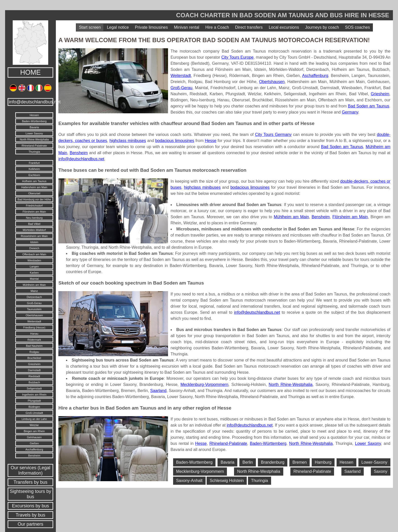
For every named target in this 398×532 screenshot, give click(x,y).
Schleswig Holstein (227, 481)
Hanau (34, 334)
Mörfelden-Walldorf (34, 230)
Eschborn (34, 175)
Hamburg (323, 462)
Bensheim (34, 456)
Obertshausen (34, 315)
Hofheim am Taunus (34, 181)
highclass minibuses (128, 141)
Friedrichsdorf (34, 206)
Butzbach (34, 382)
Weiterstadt (34, 321)
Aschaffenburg (34, 449)
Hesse (211, 141)
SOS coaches (357, 27)
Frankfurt (34, 163)
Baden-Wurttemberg (194, 462)
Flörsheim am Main (34, 212)
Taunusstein (34, 309)
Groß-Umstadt (34, 413)
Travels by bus (30, 515)
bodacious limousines (175, 141)
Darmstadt (34, 370)
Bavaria (34, 127)
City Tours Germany (273, 135)
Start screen (90, 27)
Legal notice (118, 27)
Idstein (34, 242)
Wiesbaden (34, 260)
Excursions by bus (30, 506)
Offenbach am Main (34, 254)
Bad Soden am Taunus (369, 106)
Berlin (248, 462)
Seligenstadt (34, 388)
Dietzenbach (34, 297)
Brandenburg (273, 462)
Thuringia (34, 152)
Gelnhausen (34, 437)
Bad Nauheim (34, 346)
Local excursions (284, 27)
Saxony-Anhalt (189, 481)
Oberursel (34, 193)
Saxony (381, 471)
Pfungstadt (34, 401)
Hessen (34, 115)
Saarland (158, 391)
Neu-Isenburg (34, 218)
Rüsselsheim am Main (34, 236)
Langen (34, 267)
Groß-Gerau (34, 303)
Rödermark (34, 340)
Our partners (30, 524)
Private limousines (151, 27)
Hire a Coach (217, 27)
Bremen (300, 462)
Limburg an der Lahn (34, 419)
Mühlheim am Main (34, 285)
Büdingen (34, 407)
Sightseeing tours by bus (30, 494)
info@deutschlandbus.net (31, 102)
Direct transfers (249, 27)
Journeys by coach (322, 27)
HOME (31, 72)
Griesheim (34, 364)
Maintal (34, 279)
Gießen (34, 443)
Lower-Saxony (374, 462)
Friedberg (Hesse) (34, 327)
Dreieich (34, 248)
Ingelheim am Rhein (34, 395)
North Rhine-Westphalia (34, 139)
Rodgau (34, 352)
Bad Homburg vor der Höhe (34, 199)
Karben (34, 273)
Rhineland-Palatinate (34, 146)
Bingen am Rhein (34, 431)
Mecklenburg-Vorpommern (204, 385)
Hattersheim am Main (34, 187)
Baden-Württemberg (34, 121)
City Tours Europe (237, 57)
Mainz (34, 291)
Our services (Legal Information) (30, 470)
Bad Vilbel (34, 224)
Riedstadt (34, 376)
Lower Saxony (34, 133)
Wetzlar (34, 425)
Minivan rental (187, 27)
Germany (350, 112)
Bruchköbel (34, 358)
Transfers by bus (30, 482)
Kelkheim (34, 169)
